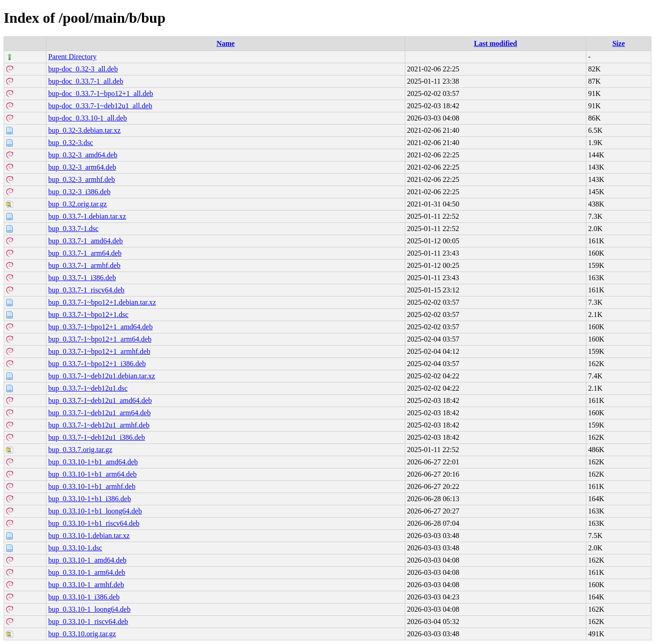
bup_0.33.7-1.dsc (73, 229)
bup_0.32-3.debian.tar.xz (84, 130)
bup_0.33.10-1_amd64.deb (87, 560)
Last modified (496, 43)
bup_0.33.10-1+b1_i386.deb (90, 499)
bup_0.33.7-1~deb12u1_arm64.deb (99, 413)
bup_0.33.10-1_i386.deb (84, 597)
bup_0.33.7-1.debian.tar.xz (87, 216)
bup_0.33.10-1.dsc (75, 548)
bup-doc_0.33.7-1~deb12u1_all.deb (100, 106)
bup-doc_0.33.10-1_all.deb (88, 118)
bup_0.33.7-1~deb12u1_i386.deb (97, 437)
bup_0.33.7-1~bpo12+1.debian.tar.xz (102, 302)
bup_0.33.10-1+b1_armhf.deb (92, 486)
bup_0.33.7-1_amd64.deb (86, 241)
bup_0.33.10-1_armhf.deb (86, 585)
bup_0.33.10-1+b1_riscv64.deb (94, 523)
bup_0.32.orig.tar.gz (78, 204)
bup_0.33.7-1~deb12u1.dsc (88, 388)
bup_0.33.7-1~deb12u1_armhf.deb (99, 425)
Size (619, 43)
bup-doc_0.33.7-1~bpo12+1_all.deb (101, 93)
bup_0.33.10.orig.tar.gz (82, 634)
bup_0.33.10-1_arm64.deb (87, 572)
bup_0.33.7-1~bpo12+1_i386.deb (97, 364)
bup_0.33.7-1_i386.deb (82, 278)
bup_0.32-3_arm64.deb (82, 167)
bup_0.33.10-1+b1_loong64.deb (95, 511)
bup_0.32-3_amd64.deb (83, 155)
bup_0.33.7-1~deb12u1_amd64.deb (100, 400)
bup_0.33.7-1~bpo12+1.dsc (88, 314)
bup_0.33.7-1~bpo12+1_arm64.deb (100, 339)
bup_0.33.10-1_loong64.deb (89, 609)
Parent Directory (72, 57)
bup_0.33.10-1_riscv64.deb (88, 621)
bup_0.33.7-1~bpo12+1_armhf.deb (99, 351)
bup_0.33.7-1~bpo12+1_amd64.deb (101, 327)
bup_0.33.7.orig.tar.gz (80, 450)
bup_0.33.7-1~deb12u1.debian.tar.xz (102, 376)
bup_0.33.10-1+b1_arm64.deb (92, 474)
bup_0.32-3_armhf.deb (82, 179)
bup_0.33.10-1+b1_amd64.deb (93, 462)
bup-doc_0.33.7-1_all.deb (86, 81)
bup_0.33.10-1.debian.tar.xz (89, 536)
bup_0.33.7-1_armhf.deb (84, 265)
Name (226, 43)
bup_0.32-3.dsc (71, 143)
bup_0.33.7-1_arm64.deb (85, 253)
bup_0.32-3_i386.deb (79, 192)
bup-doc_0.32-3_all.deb (83, 69)
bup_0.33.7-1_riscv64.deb (86, 290)
